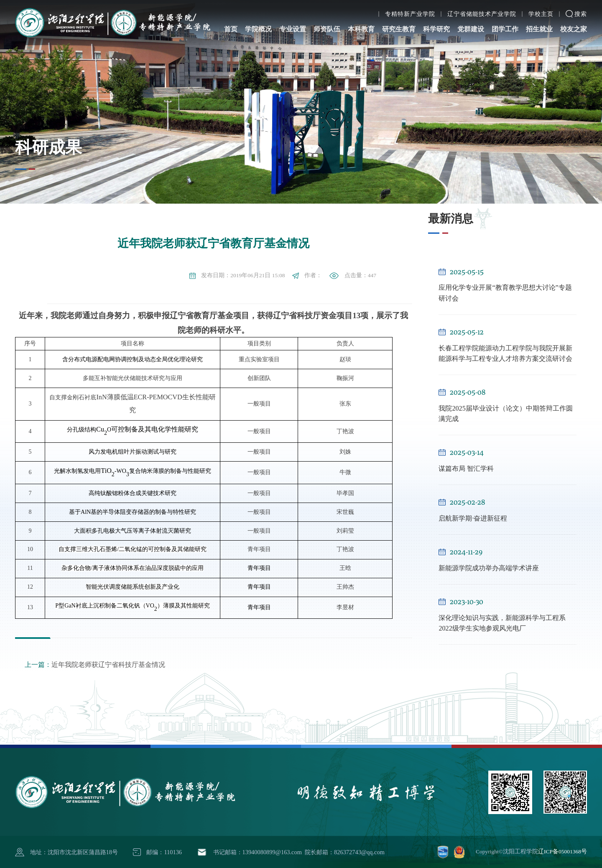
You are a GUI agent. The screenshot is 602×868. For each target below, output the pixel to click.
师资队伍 (327, 20)
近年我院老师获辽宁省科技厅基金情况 (95, 665)
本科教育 (361, 20)
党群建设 (471, 20)
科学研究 (436, 20)
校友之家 (574, 20)
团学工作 (505, 20)
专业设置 (293, 20)
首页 (231, 20)
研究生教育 (399, 20)
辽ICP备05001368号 (562, 851)
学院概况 (258, 20)
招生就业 (539, 20)
